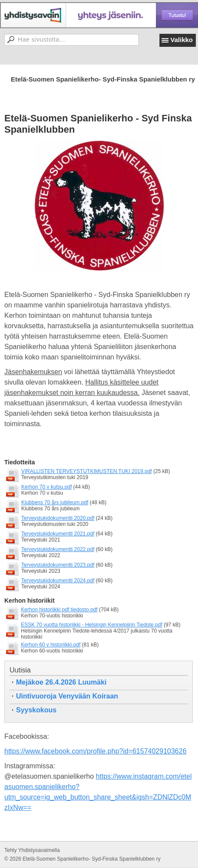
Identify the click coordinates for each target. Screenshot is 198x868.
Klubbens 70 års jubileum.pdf (55, 503)
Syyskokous (36, 710)
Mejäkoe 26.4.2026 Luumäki (61, 682)
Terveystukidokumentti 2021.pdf (58, 534)
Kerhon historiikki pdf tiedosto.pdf (59, 610)
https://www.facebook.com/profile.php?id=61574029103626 (95, 751)
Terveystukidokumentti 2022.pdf (58, 549)
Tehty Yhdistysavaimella (32, 850)
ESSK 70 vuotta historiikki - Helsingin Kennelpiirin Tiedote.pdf (91, 625)
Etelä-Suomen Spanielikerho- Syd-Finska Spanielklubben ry (103, 79)
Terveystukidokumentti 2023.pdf (58, 565)
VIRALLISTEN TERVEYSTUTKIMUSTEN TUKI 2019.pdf (86, 471)
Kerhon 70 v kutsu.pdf (47, 487)
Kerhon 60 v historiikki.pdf (50, 645)
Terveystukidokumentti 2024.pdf (58, 581)
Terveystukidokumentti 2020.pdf (58, 518)
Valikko (182, 40)
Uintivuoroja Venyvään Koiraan (67, 696)
